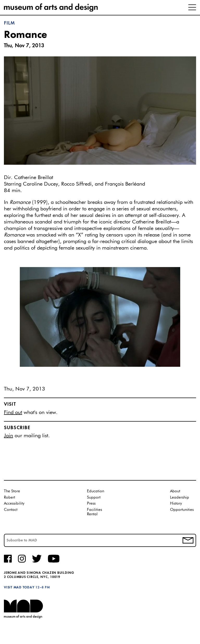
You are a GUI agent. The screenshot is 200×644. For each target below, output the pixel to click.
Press (91, 503)
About (175, 491)
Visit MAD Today (19, 587)
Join (8, 436)
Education (96, 491)
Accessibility (14, 503)
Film (10, 23)
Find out (13, 412)
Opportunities (182, 510)
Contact (11, 510)
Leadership (180, 497)
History (176, 503)
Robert (10, 497)
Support (94, 497)
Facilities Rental (95, 512)
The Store (12, 491)
